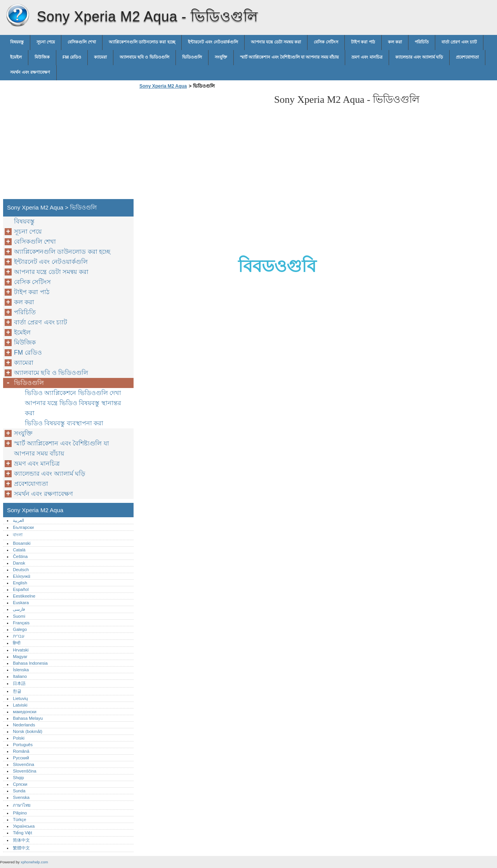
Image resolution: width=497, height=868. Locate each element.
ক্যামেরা (100, 57)
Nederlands (24, 725)
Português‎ (23, 745)
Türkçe (19, 819)
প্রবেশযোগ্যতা (467, 57)
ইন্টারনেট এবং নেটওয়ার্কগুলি (213, 42)
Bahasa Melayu (28, 718)
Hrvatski (21, 650)
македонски (25, 712)
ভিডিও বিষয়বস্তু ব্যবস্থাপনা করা (64, 423)
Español (21, 589)
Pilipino (20, 813)
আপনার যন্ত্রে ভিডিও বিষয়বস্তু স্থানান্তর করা (73, 408)
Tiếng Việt (22, 833)
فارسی (19, 609)
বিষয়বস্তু (17, 42)
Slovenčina (23, 764)
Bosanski (22, 543)
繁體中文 (21, 848)
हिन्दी (17, 643)
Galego (20, 629)
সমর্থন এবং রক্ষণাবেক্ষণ (30, 72)
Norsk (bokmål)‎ (28, 731)
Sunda (19, 791)
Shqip (18, 778)
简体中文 (21, 840)
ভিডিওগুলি (192, 57)
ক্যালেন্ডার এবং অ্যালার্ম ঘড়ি (419, 57)
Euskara (21, 603)
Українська (24, 826)
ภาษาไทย (22, 805)
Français (21, 623)
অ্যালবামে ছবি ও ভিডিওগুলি (144, 57)
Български (23, 527)
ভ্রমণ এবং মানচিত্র (367, 57)
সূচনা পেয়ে (46, 42)
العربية (18, 520)
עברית (18, 636)
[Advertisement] (203, 146)
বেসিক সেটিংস (326, 42)
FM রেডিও (72, 57)
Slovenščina (24, 771)
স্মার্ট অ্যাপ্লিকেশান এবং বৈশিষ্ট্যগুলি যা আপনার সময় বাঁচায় (289, 57)
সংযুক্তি (221, 57)
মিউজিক (42, 57)
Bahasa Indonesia (30, 663)
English (20, 583)
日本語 (19, 683)
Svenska (21, 797)
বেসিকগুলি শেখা (82, 42)
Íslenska (21, 670)
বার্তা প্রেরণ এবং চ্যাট (459, 42)
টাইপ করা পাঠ (363, 42)
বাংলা (18, 535)
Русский (21, 758)
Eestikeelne (24, 596)
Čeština (20, 556)
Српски (20, 784)
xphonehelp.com (34, 862)
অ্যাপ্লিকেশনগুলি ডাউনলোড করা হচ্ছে (142, 42)
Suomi (19, 616)
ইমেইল (16, 57)
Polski (19, 738)
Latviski (20, 705)
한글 (17, 691)
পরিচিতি (422, 42)
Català (19, 550)
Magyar (20, 657)
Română (21, 751)
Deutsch (21, 570)
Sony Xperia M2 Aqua (17, 16)
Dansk (19, 563)
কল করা (395, 42)
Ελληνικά (22, 576)
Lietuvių (20, 698)
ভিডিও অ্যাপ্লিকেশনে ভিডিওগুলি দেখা (73, 393)
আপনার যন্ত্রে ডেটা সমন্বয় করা (276, 42)
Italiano (20, 676)
